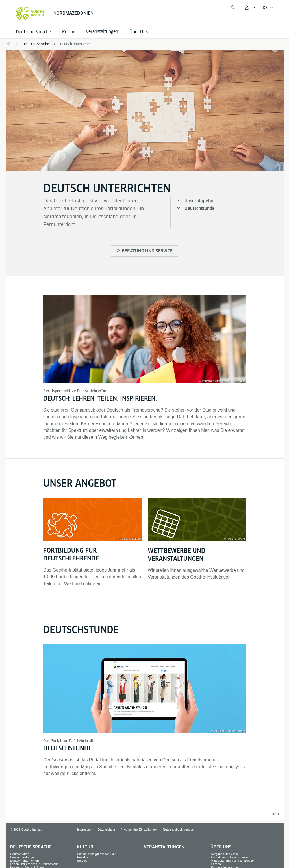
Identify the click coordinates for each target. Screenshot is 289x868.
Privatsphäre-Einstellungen (139, 830)
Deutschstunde (200, 208)
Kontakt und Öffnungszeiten (230, 857)
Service (82, 861)
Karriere (216, 864)
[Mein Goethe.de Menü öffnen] (250, 8)
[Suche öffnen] (233, 8)
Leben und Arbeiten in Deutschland (34, 864)
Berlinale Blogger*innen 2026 (97, 854)
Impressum (85, 830)
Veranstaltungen (164, 847)
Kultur (68, 32)
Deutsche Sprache (33, 32)
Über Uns (139, 32)
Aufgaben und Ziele (224, 854)
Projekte (83, 857)
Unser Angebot (200, 201)
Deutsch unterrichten (25, 861)
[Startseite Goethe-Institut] (30, 14)
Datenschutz (106, 830)
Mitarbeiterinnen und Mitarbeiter (233, 861)
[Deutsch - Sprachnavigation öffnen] (268, 8)
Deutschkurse (20, 854)
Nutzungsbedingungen (178, 830)
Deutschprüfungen (23, 857)
